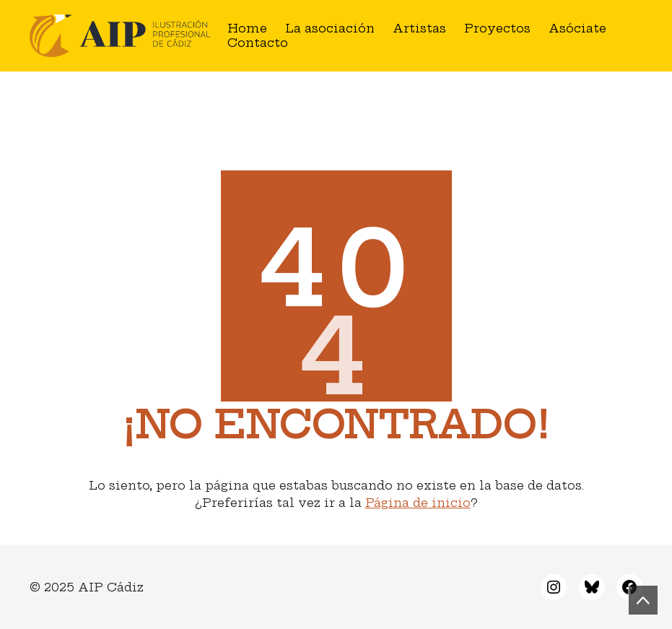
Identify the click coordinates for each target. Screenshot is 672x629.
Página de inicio (418, 503)
